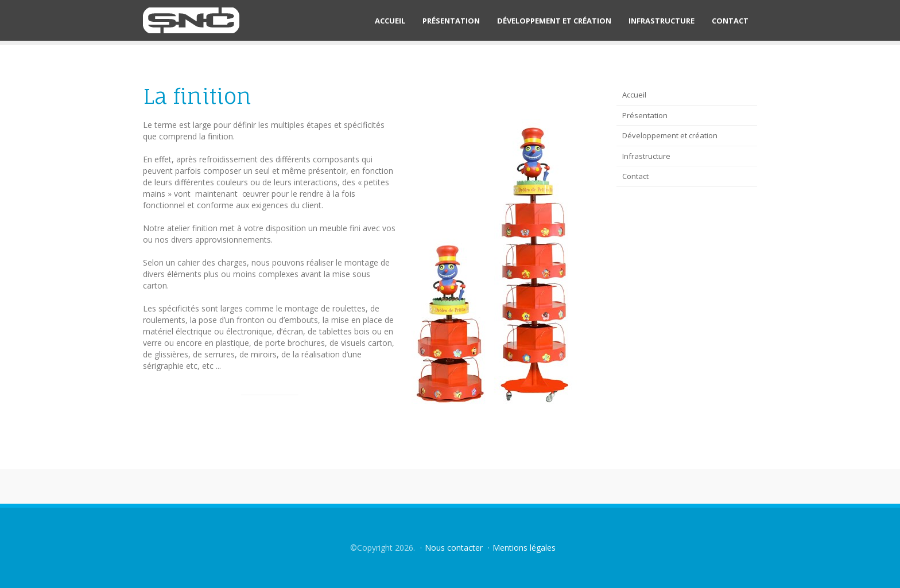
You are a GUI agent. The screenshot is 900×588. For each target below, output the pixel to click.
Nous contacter (454, 548)
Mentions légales (524, 548)
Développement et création (554, 21)
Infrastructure (662, 21)
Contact (730, 21)
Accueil (390, 21)
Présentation (451, 21)
